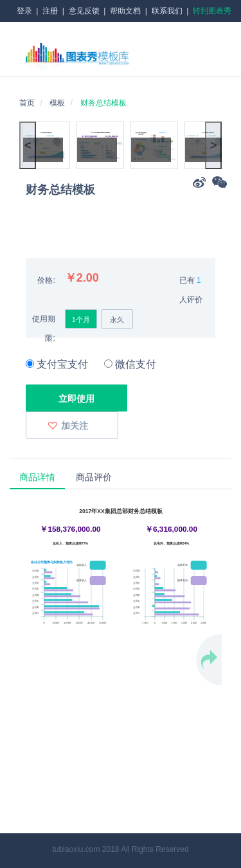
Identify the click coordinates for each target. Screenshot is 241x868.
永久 (117, 320)
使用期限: (44, 329)
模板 (57, 103)
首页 (27, 103)
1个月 (81, 320)
